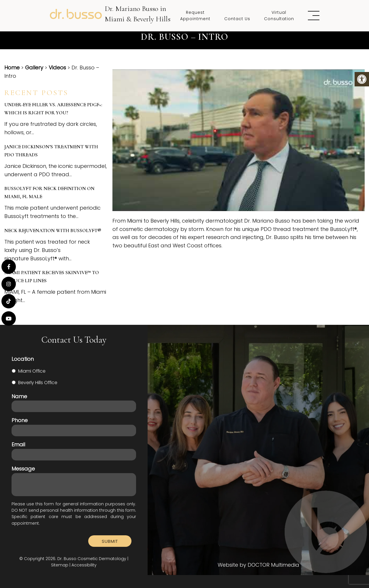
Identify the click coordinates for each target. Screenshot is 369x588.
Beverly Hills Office (38, 383)
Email (18, 444)
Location (23, 359)
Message (23, 469)
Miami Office (32, 371)
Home (12, 68)
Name (19, 396)
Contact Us (237, 19)
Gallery (34, 68)
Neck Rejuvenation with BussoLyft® (53, 231)
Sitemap (60, 565)
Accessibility (84, 565)
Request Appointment (195, 16)
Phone (20, 420)
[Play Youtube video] (239, 140)
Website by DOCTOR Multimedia (258, 565)
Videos (57, 68)
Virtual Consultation (279, 16)
